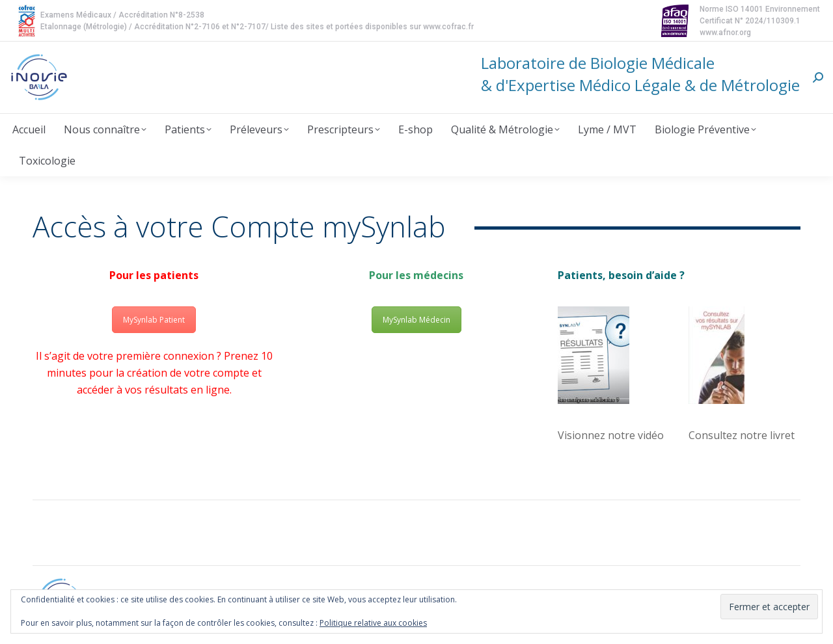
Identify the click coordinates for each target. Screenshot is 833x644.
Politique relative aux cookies (373, 623)
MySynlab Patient (154, 320)
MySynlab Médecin (416, 320)
